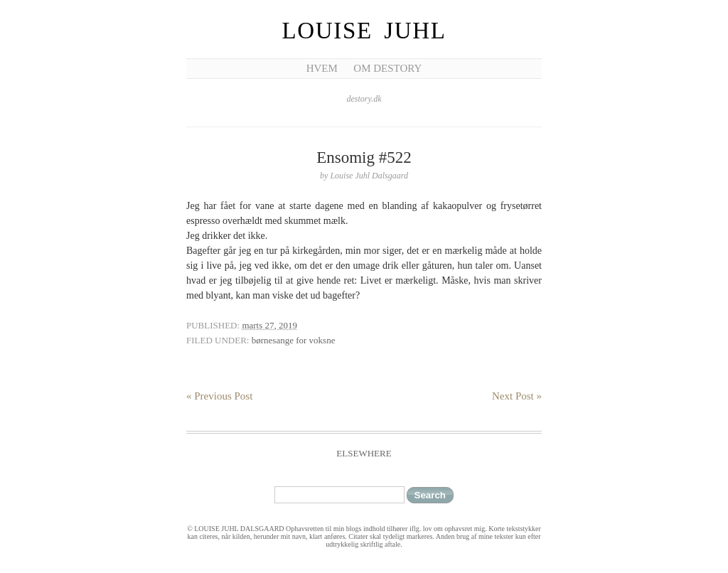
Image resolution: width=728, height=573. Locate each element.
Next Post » (517, 396)
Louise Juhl (364, 31)
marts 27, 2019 (269, 325)
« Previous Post (219, 396)
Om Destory (387, 68)
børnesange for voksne (294, 340)
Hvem (322, 68)
